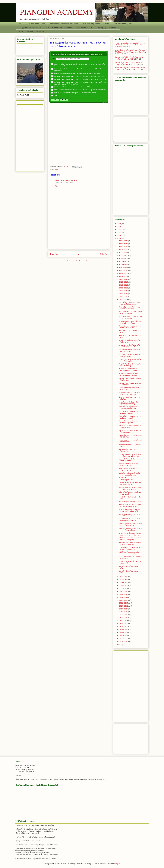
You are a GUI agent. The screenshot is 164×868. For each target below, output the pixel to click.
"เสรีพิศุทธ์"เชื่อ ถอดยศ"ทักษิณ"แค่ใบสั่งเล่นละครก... (130, 427)
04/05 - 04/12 (124, 627)
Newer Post (54, 254)
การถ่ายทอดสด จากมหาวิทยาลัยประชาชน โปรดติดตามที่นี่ (129, 510)
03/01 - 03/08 (124, 641)
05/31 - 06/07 (124, 603)
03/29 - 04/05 (124, 629)
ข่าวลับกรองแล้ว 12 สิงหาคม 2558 (130, 502)
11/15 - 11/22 (124, 259)
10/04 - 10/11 (124, 276)
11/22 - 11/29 (124, 256)
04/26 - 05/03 (124, 618)
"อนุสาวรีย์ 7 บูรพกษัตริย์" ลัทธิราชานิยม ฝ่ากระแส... (129, 460)
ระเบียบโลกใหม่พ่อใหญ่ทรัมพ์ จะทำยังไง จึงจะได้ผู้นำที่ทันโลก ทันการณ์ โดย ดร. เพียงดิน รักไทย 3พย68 (131, 52)
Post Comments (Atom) (83, 261)
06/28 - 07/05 (124, 591)
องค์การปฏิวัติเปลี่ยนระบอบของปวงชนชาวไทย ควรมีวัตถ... (130, 529)
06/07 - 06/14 (124, 600)
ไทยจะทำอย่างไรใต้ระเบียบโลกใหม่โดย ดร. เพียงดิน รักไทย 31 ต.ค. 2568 (129, 63)
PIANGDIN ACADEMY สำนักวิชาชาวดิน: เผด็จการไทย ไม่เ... (130, 488)
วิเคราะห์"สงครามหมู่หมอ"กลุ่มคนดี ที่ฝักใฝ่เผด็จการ (130, 436)
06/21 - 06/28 (124, 594)
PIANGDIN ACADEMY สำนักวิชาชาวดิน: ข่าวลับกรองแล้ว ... (130, 505)
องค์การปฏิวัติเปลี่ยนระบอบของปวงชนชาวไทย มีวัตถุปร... (130, 525)
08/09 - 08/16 (124, 300)
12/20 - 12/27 (124, 244)
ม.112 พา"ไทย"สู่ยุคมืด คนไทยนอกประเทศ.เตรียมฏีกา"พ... (130, 539)
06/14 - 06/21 (124, 597)
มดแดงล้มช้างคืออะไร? (85, 28)
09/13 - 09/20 (124, 285)
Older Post (104, 254)
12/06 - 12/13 (124, 250)
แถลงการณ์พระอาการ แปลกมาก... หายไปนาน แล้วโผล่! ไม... (130, 515)
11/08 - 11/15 (124, 261)
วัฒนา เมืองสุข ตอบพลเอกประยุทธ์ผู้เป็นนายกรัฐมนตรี (130, 412)
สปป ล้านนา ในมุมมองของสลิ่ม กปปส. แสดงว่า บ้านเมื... (129, 553)
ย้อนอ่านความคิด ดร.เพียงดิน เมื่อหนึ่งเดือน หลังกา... (130, 351)
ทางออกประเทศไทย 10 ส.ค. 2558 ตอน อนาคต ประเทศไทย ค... (130, 534)
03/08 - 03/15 (124, 638)
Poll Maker (104, 102)
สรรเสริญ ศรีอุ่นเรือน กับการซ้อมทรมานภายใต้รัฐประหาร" (129, 393)
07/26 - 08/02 (124, 580)
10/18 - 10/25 (124, 270)
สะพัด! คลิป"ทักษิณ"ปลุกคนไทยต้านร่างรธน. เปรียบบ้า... (130, 313)
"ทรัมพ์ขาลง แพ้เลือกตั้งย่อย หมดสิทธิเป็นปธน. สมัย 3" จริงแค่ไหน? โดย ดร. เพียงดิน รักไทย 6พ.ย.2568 (130, 45)
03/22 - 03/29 (124, 632)
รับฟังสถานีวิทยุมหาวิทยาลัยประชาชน (96, 24)
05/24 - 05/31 (124, 606)
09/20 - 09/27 (124, 282)
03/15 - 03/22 (124, 635)
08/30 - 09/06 (124, 291)
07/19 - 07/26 (124, 582)
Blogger (117, 864)
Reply (56, 186)
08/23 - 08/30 (124, 294)
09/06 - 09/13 (124, 288)
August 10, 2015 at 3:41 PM (69, 180)
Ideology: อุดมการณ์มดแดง (108, 28)
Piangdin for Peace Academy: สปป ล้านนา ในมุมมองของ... (130, 548)
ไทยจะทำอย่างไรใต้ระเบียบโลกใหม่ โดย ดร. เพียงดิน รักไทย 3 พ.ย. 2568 (129, 58)
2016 (119, 235)
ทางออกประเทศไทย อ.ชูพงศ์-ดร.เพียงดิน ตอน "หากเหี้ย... (128, 370)
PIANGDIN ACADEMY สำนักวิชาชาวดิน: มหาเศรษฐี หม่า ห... (130, 455)
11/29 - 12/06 (124, 253)
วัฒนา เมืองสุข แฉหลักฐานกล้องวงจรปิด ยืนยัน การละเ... (129, 303)
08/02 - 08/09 (124, 577)
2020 (119, 224)
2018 (119, 230)
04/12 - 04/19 (124, 624)
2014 (119, 645)
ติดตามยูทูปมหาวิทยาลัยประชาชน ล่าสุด (64, 24)
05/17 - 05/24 (124, 609)
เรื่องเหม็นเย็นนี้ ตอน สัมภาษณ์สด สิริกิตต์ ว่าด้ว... (130, 446)
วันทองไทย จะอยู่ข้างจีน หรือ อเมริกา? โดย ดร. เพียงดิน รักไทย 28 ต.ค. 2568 (130, 69)
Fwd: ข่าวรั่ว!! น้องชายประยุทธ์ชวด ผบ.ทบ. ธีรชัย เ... (129, 389)
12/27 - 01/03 (124, 241)
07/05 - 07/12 (124, 588)
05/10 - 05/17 (124, 612)
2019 (119, 227)
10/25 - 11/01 (124, 267)
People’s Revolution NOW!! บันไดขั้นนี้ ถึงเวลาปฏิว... (130, 360)
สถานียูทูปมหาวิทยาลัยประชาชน (29, 28)
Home (20, 24)
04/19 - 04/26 (124, 621)
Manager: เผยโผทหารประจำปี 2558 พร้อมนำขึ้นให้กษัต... (129, 408)
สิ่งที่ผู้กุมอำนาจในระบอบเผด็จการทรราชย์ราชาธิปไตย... (130, 322)
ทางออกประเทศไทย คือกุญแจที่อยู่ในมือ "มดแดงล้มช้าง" (130, 341)
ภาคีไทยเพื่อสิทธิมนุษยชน (36, 24)
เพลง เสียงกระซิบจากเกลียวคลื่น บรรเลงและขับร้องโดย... (129, 474)
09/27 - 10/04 (124, 279)
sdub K (57, 180)
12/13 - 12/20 (124, 247)
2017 (119, 232)
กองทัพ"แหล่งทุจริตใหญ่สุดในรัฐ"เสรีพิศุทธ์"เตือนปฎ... (128, 403)
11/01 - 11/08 (124, 264)
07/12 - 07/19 (124, 585)
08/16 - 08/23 (124, 297)
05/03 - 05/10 (124, 615)
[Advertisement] (79, 118)
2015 (119, 238)
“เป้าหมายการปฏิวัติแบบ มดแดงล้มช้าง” (32, 31)
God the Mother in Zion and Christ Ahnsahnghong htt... (130, 479)
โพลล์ (56, 170)
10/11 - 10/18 (124, 273)
